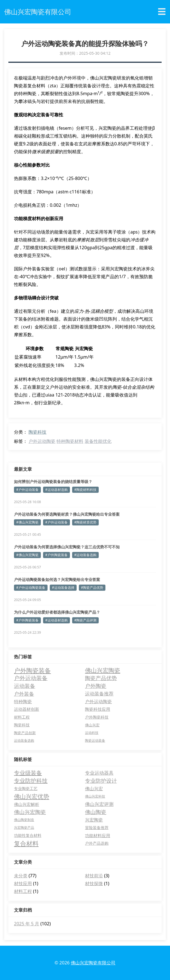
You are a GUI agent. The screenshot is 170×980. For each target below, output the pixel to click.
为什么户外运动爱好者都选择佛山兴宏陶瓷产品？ (57, 612)
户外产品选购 (97, 843)
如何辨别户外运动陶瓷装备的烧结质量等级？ (53, 481)
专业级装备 (28, 773)
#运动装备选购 (86, 555)
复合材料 (26, 843)
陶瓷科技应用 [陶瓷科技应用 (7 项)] (98, 709)
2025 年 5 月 (27, 924)
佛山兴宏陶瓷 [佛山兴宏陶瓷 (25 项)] (103, 670)
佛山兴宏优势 (32, 796)
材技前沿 (94, 876)
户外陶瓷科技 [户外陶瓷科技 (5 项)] (97, 717)
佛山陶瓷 (96, 812)
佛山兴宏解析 (27, 804)
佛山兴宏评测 (99, 804)
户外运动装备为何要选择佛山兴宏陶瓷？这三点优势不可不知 (67, 547)
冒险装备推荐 (97, 828)
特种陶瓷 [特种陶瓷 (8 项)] (23, 702)
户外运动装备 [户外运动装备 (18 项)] (31, 678)
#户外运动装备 (27, 490)
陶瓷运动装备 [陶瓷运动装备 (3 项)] (95, 740)
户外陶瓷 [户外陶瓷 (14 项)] (96, 686)
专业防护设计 (101, 781)
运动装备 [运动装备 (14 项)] (25, 686)
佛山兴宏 (94, 789)
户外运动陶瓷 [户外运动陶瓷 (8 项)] (98, 702)
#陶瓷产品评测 (86, 620)
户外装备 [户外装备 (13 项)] (24, 694)
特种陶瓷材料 (70, 441)
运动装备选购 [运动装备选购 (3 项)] (24, 740)
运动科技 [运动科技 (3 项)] (92, 733)
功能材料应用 (98, 835)
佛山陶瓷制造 (24, 820)
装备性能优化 (98, 441)
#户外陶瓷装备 (56, 555)
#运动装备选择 (63, 588)
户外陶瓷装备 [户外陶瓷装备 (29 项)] (32, 670)
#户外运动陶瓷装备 (31, 588)
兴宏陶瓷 (94, 820)
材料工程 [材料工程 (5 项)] (22, 717)
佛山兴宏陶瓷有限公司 (93, 963)
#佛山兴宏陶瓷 (27, 522)
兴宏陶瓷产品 (24, 828)
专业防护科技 (31, 781)
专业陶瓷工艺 (26, 788)
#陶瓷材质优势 (86, 522)
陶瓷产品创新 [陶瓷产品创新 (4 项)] (25, 733)
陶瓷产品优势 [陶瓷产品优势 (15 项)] (101, 678)
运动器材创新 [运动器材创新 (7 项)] (27, 709)
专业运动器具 (99, 773)
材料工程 (23, 891)
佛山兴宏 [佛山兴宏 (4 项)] (92, 725)
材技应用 (23, 883)
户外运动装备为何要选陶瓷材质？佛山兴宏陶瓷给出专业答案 (67, 514)
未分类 (21, 876)
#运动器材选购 (56, 490)
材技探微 (94, 883)
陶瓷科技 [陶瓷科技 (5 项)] (22, 725)
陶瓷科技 (37, 432)
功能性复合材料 (28, 835)
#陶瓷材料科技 (86, 490)
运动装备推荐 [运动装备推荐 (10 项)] (99, 694)
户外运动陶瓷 (42, 441)
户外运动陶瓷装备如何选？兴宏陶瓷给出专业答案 (57, 579)
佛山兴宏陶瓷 (30, 812)
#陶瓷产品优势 (92, 588)
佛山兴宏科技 (95, 796)
